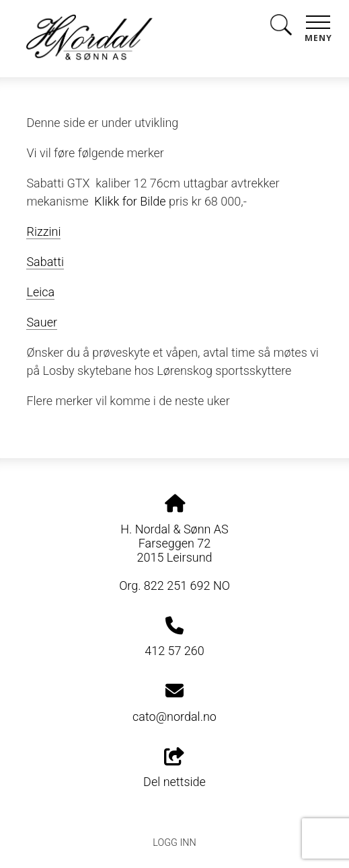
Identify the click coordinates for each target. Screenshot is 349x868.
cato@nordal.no (174, 717)
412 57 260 (174, 651)
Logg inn (174, 843)
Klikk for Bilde (130, 201)
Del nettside (174, 769)
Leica (40, 292)
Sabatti (45, 262)
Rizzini (43, 231)
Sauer (42, 322)
